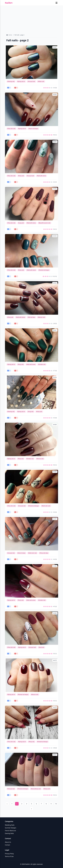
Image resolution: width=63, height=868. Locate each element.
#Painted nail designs (44, 270)
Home (9, 35)
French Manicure (10, 831)
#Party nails (21, 176)
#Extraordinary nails (36, 789)
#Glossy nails (47, 789)
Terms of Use (9, 856)
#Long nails (21, 223)
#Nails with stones (41, 176)
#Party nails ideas (44, 553)
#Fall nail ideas (31, 317)
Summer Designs (11, 828)
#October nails (42, 364)
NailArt (9, 3)
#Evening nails (11, 81)
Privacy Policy (9, 854)
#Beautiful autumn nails (44, 223)
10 (56, 804)
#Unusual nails (31, 81)
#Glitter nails (41, 81)
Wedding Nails (10, 825)
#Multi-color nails (46, 506)
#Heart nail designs (33, 129)
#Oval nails (41, 647)
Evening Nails (9, 833)
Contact (8, 845)
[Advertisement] (31, 19)
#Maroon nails (41, 317)
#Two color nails (11, 129)
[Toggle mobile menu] (56, 3)
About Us (8, 842)
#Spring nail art (21, 81)
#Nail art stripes (21, 553)
